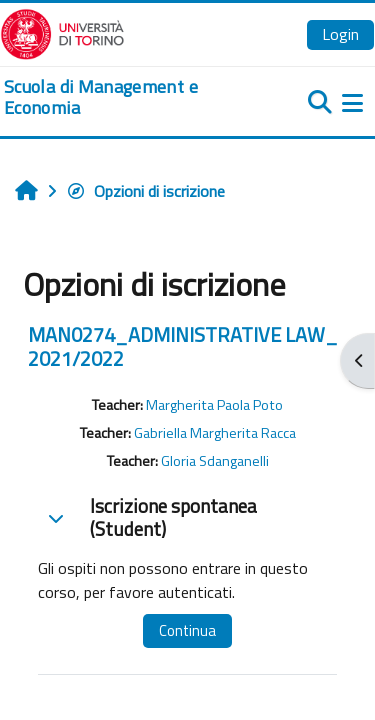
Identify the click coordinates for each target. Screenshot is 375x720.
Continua (187, 630)
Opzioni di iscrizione (145, 191)
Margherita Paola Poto (214, 405)
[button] (56, 518)
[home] (125, 97)
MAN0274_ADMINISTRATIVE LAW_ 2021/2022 (183, 346)
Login (340, 34)
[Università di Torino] (62, 32)
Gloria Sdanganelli (215, 461)
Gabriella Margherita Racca (215, 433)
